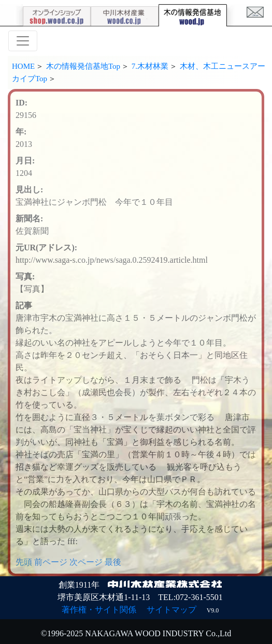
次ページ (86, 562)
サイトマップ (171, 610)
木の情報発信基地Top (83, 66)
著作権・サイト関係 (99, 610)
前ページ (51, 562)
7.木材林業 (150, 66)
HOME (23, 66)
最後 (113, 562)
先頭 (24, 562)
